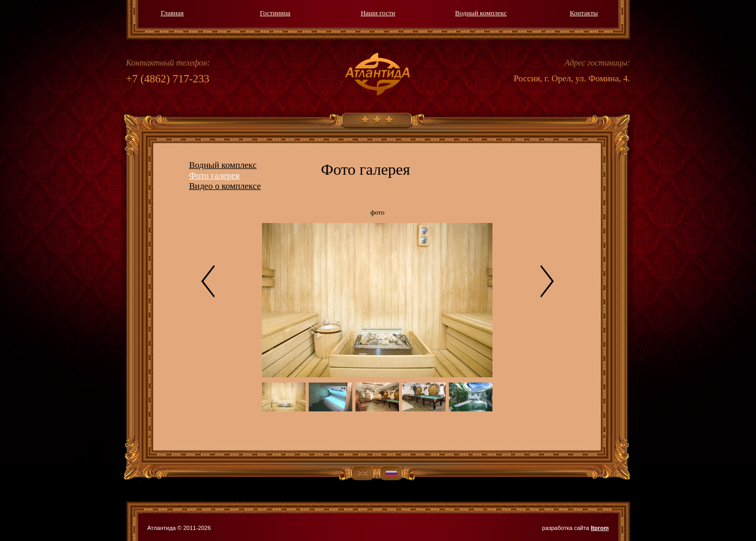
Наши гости (378, 13)
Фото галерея (214, 176)
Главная (172, 13)
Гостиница (275, 13)
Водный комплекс (481, 13)
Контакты (584, 13)
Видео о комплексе (225, 186)
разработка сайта (576, 528)
